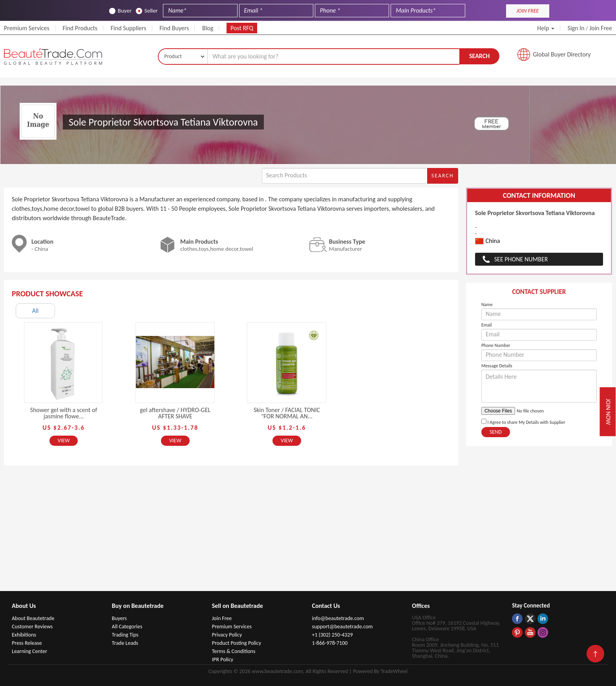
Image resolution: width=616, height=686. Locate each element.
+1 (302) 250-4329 (332, 635)
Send (496, 432)
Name (487, 305)
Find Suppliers (129, 28)
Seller (147, 11)
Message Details (497, 366)
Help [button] (546, 28)
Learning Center (29, 651)
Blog (208, 28)
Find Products (80, 28)
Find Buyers (174, 28)
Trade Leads (125, 643)
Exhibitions (24, 635)
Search (479, 56)
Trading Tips (125, 635)
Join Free (601, 28)
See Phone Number (521, 259)
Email (487, 325)
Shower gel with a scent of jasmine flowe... (64, 413)
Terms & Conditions (234, 651)
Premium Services (27, 28)
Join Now (608, 412)
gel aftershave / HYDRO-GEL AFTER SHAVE (175, 413)
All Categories (127, 627)
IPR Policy (223, 660)
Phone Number (496, 345)
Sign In (576, 28)
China (488, 241)
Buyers (119, 618)
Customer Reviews (32, 627)
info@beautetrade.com (338, 618)
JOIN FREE (527, 11)
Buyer (120, 11)
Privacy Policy (227, 635)
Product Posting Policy (237, 643)
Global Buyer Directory (562, 54)
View (64, 441)
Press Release (27, 643)
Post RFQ (242, 28)
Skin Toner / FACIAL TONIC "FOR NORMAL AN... (287, 413)
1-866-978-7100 (330, 643)
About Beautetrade (33, 618)
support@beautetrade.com (342, 627)
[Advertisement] (308, 532)
